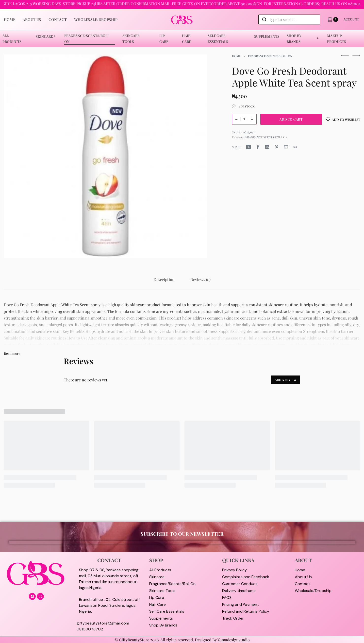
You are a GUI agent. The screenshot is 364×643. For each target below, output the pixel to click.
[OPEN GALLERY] (105, 156)
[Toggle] (12, 353)
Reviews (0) (200, 279)
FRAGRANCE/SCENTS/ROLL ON (270, 56)
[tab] (164, 279)
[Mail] (286, 147)
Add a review (286, 380)
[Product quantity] (244, 119)
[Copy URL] (295, 147)
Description (164, 279)
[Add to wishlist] (343, 119)
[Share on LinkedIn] (267, 147)
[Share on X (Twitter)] (248, 147)
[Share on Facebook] (258, 147)
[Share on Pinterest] (277, 147)
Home (237, 56)
